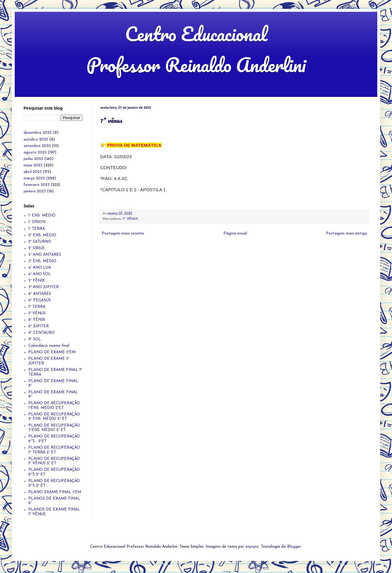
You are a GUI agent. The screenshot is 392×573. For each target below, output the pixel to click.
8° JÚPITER (38, 326)
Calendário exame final (49, 346)
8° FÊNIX (37, 320)
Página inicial (235, 233)
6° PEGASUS (39, 300)
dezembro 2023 (38, 133)
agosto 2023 (35, 152)
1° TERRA (37, 229)
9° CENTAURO (42, 333)
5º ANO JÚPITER (43, 287)
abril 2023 (33, 172)
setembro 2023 (37, 146)
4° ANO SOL (40, 274)
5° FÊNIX (37, 281)
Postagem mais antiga (346, 233)
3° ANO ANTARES (45, 255)
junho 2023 (33, 159)
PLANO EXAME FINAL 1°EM (55, 492)
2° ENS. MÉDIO (42, 235)
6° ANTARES (40, 294)
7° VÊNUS (130, 219)
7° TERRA (37, 307)
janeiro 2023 (35, 191)
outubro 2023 (36, 139)
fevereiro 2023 (37, 185)
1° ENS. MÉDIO (42, 216)
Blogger (294, 547)
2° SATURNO (40, 242)
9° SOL (35, 339)
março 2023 (34, 178)
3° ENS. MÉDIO (42, 261)
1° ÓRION (37, 222)
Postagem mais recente (123, 233)
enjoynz (252, 547)
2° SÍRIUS (36, 248)
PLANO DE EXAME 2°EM (52, 352)
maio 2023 (33, 165)
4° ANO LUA (40, 268)
